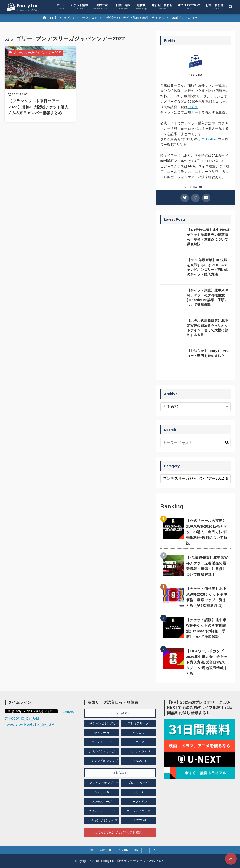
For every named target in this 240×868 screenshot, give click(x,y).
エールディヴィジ (138, 751)
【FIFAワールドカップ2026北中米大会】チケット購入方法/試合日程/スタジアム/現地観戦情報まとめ (207, 662)
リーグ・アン (138, 742)
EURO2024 (138, 761)
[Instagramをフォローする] (195, 198)
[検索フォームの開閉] (231, 7)
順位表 (141, 7)
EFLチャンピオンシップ (102, 761)
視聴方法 (102, 7)
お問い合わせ (215, 7)
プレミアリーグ (138, 723)
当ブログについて (189, 7)
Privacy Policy (128, 850)
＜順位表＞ (120, 773)
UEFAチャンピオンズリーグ (102, 724)
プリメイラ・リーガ (102, 751)
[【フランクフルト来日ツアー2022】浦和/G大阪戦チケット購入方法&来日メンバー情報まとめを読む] (40, 84)
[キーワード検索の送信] (227, 443)
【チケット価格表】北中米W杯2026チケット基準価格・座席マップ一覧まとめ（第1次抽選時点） (207, 597)
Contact (105, 850)
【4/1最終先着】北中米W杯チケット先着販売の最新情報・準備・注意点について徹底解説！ (207, 566)
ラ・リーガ (102, 733)
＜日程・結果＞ (120, 713)
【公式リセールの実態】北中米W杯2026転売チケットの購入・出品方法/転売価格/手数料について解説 (207, 532)
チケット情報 (79, 7)
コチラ (193, 107)
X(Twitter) (210, 139)
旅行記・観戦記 (162, 7)
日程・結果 (123, 7)
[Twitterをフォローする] (185, 198)
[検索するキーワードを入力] (195, 443)
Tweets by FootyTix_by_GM (30, 724)
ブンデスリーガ (102, 742)
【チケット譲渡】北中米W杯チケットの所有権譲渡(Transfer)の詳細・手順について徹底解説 (206, 628)
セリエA (138, 733)
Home (89, 850)
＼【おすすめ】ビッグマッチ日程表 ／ (120, 832)
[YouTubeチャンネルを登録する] (206, 198)
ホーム (61, 7)
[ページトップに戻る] (231, 859)
